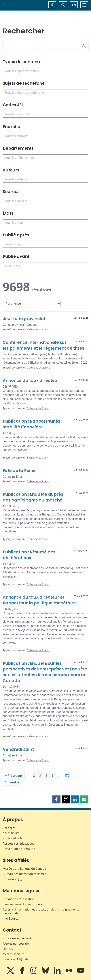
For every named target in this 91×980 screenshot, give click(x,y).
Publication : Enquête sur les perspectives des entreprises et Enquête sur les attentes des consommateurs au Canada (45, 672)
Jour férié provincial (24, 319)
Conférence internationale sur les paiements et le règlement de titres (43, 345)
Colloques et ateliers (38, 368)
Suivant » (12, 782)
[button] (56, 799)
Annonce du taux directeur (31, 381)
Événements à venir (38, 330)
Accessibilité (11, 833)
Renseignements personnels (22, 904)
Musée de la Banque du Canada (24, 869)
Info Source (11, 918)
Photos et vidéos (14, 838)
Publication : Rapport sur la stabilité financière (31, 424)
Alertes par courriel (16, 944)
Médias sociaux (13, 954)
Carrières (9, 828)
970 (67, 776)
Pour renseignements (18, 938)
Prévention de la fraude (19, 849)
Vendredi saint (18, 749)
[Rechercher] (84, 46)
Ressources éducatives (18, 844)
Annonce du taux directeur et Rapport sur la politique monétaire (39, 600)
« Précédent (14, 776)
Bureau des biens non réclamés (24, 874)
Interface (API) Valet (16, 959)
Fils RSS (8, 949)
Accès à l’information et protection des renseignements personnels (41, 911)
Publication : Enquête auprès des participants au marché (33, 497)
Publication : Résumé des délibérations (29, 555)
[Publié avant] (45, 266)
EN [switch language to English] (74, 5)
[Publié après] (45, 244)
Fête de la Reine (19, 471)
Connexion (13, 879)
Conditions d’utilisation (19, 899)
